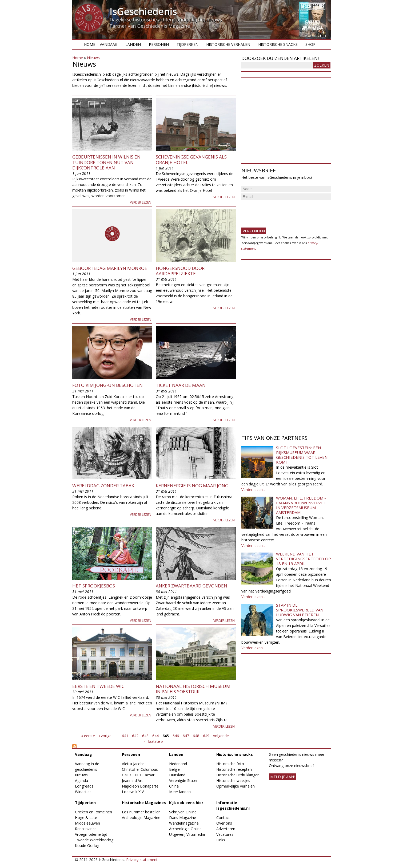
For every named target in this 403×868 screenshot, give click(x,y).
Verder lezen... (253, 490)
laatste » (156, 741)
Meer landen (180, 792)
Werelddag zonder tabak (103, 486)
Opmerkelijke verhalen (236, 786)
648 (196, 736)
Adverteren (226, 829)
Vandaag (109, 44)
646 (176, 736)
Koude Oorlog (87, 845)
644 (155, 736)
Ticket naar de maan (181, 385)
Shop (310, 44)
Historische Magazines (144, 803)
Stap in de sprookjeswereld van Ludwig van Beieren (300, 610)
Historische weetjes (233, 780)
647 (186, 736)
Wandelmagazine (184, 823)
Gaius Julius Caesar (138, 775)
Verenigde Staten (184, 780)
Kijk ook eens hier (186, 803)
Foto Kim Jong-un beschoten (107, 385)
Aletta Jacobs (133, 764)
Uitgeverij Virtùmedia (187, 834)
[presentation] (282, 212)
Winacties (83, 792)
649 (206, 736)
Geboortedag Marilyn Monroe (110, 268)
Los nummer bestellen (141, 812)
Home (90, 44)
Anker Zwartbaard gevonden (191, 586)
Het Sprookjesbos (94, 586)
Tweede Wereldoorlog (94, 840)
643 (145, 736)
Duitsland (177, 775)
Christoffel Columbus (140, 769)
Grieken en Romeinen (93, 812)
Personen (159, 44)
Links (221, 840)
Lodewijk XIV (133, 792)
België (174, 769)
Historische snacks (278, 44)
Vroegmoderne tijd (91, 834)
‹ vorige (105, 736)
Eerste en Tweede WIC (98, 686)
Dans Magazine (183, 818)
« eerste (88, 736)
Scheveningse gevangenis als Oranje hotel (191, 159)
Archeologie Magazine (141, 818)
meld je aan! (282, 777)
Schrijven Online (183, 812)
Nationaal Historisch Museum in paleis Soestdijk (193, 689)
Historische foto (230, 764)
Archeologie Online (185, 829)
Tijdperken (187, 44)
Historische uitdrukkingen (238, 775)
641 (125, 736)
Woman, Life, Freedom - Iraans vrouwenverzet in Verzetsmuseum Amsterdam (301, 505)
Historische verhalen (228, 44)
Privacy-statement (142, 860)
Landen (133, 44)
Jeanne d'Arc (133, 780)
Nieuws (93, 58)
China (174, 786)
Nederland (178, 764)
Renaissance (86, 829)
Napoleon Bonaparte (140, 786)
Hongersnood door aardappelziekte (180, 271)
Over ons (224, 823)
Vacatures (225, 834)
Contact (223, 818)
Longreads (84, 786)
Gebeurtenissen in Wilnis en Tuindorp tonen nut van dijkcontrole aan (106, 162)
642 (135, 736)
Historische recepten (234, 769)
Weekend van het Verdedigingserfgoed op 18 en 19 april (304, 559)
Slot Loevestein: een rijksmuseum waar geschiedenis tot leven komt (302, 455)
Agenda (81, 780)
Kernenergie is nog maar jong (192, 486)
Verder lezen (141, 202)
